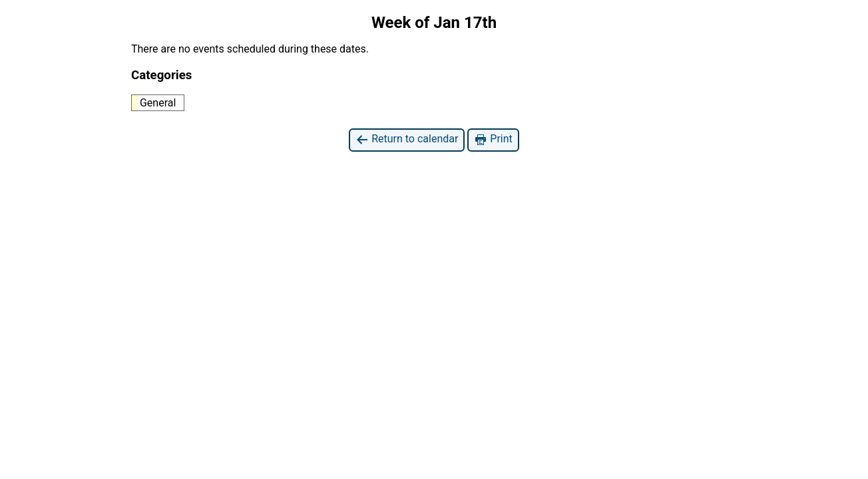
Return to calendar (407, 139)
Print (493, 139)
